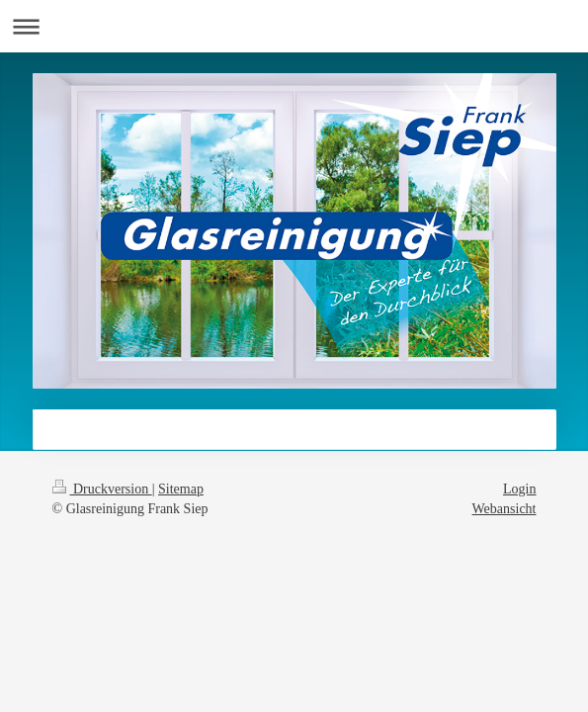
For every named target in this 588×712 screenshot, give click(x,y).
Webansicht (504, 509)
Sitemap (181, 489)
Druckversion (102, 489)
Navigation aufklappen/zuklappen (294, 26)
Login (519, 489)
